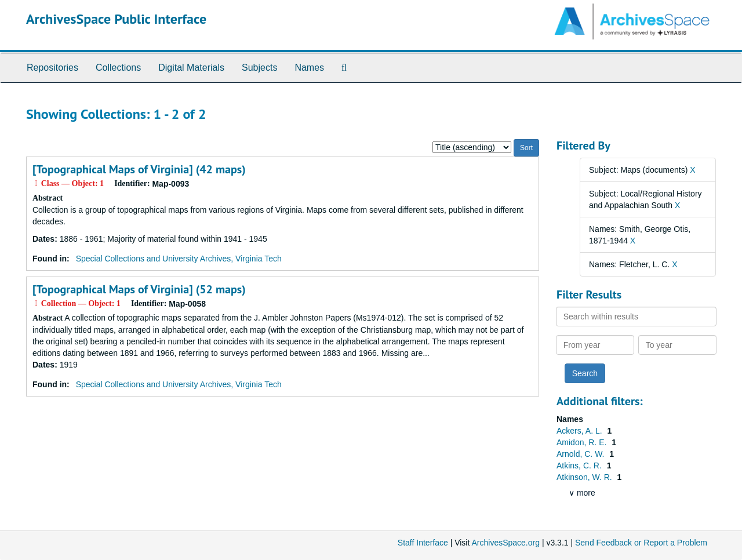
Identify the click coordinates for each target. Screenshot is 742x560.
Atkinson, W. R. (585, 477)
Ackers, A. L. (580, 431)
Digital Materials (191, 68)
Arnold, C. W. (581, 454)
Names (309, 68)
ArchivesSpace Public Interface (116, 19)
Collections (118, 68)
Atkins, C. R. (580, 466)
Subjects (259, 68)
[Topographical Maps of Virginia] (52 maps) (139, 289)
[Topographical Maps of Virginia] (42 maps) (139, 169)
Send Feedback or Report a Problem (641, 543)
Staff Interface (423, 543)
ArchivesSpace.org (505, 543)
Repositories (52, 68)
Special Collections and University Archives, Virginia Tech (179, 259)
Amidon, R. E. (583, 442)
